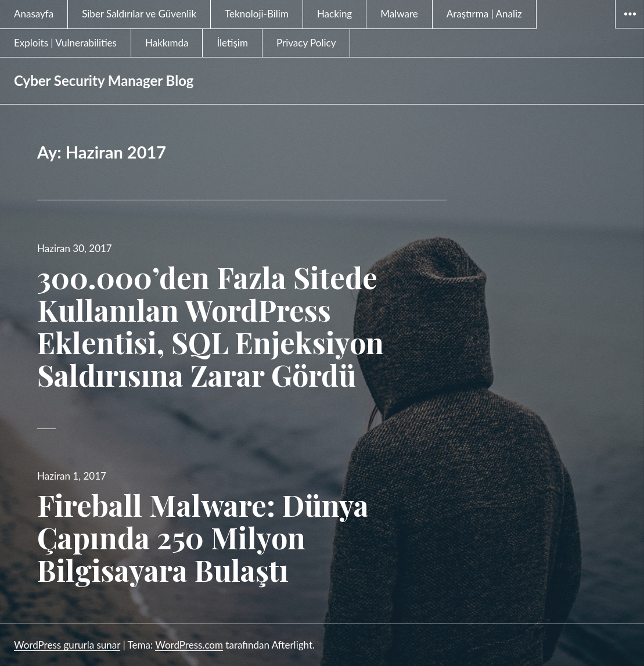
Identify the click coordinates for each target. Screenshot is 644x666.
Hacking (334, 14)
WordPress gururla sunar (67, 645)
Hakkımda (167, 43)
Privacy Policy (306, 43)
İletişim (232, 43)
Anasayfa (34, 14)
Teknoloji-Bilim (257, 14)
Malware (399, 14)
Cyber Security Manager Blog (104, 80)
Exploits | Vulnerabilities (65, 43)
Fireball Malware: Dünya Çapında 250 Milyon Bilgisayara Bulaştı (203, 537)
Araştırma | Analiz (484, 14)
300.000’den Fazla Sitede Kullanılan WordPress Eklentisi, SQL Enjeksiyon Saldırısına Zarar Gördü (211, 326)
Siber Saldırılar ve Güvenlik (139, 14)
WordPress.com (189, 645)
